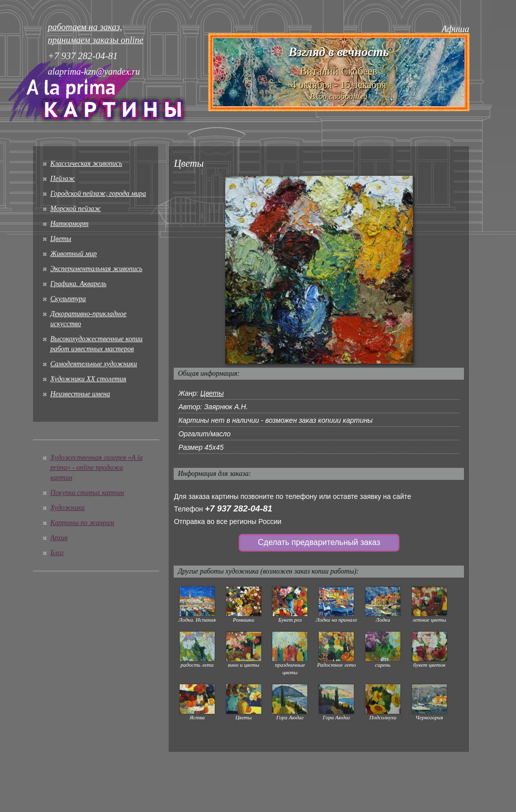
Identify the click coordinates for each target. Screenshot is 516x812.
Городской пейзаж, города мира (98, 194)
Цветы (61, 239)
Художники (68, 508)
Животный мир (74, 254)
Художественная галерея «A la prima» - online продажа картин (97, 468)
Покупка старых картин (87, 493)
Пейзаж (63, 179)
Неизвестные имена (80, 394)
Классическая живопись (87, 164)
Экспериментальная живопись (97, 269)
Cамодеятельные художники (94, 364)
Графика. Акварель (79, 284)
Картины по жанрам (82, 523)
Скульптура (68, 299)
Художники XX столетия (89, 379)
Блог (57, 553)
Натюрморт (70, 224)
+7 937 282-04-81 (238, 509)
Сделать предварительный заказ (319, 542)
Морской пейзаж (76, 209)
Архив (59, 538)
